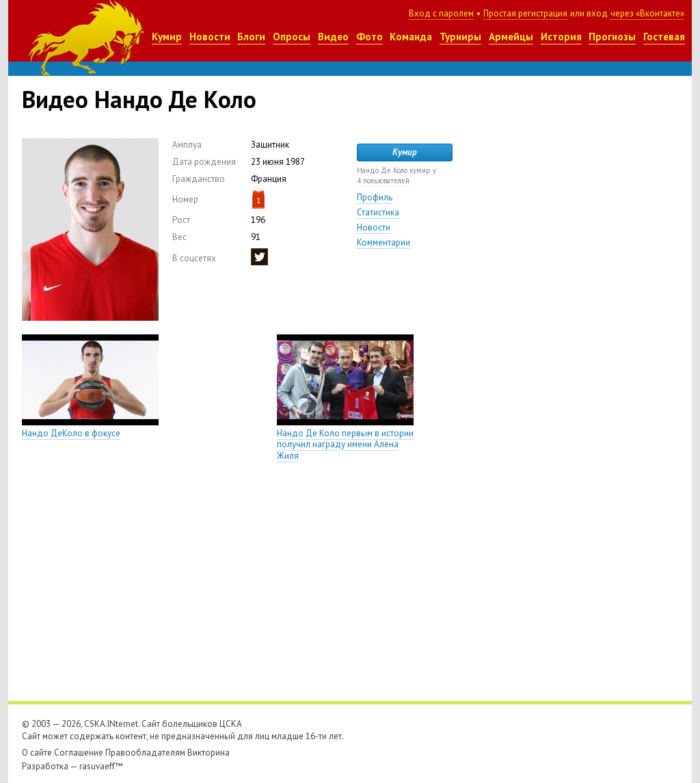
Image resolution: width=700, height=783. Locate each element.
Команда (411, 37)
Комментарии (383, 242)
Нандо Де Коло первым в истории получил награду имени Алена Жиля (345, 445)
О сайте (37, 753)
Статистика (378, 212)
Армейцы (511, 37)
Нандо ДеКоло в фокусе (71, 433)
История (561, 37)
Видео (333, 37)
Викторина (208, 753)
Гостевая (664, 37)
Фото (369, 37)
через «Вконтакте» (647, 13)
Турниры (460, 37)
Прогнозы (612, 37)
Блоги (251, 37)
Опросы (292, 37)
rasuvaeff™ (101, 766)
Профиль (375, 197)
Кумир (167, 37)
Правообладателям (145, 753)
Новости (210, 37)
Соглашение (79, 753)
